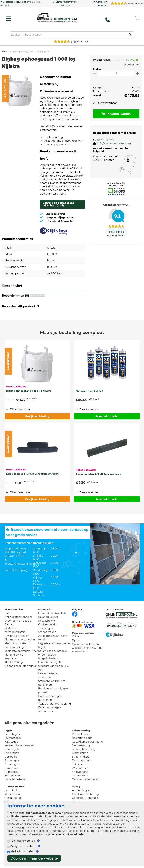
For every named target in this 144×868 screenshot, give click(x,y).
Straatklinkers (81, 764)
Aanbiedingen (81, 797)
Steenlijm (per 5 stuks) (89, 398)
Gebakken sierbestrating (88, 749)
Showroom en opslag (18, 628)
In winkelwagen (115, 114)
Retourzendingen (16, 654)
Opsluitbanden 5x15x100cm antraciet (98, 481)
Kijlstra (37, 2)
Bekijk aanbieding (37, 424)
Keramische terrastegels (20, 753)
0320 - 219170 (103, 140)
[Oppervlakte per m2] (115, 73)
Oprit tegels (12, 756)
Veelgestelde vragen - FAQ (21, 658)
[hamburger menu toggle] (9, 19)
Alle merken (80, 659)
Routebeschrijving (16, 577)
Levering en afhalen (17, 643)
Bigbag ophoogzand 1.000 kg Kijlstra (29, 398)
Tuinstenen (79, 771)
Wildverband (80, 779)
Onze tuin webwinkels (52, 620)
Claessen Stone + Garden (88, 655)
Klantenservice (14, 662)
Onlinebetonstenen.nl (86, 651)
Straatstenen (80, 760)
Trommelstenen (82, 768)
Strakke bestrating (84, 756)
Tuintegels (11, 779)
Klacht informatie (15, 651)
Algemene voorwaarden (20, 647)
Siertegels (11, 764)
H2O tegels (11, 749)
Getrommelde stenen (86, 787)
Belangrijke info (48, 624)
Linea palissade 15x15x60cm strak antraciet (32, 481)
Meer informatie (107, 424)
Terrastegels (12, 775)
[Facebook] (75, 621)
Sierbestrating (81, 753)
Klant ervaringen (15, 669)
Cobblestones (81, 783)
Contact (9, 632)
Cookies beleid (47, 632)
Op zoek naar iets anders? (21, 673)
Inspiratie (10, 666)
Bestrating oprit (82, 745)
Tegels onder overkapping (55, 711)
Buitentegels (13, 745)
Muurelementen (14, 794)
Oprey (76, 647)
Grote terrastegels (16, 787)
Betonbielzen (13, 797)
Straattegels (12, 771)
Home (5, 52)
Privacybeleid (47, 628)
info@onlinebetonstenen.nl (112, 144)
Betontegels (12, 741)
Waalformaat (80, 775)
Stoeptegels (12, 768)
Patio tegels (12, 760)
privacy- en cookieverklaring (67, 834)
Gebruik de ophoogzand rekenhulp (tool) (58, 211)
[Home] (57, 18)
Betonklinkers (81, 741)
